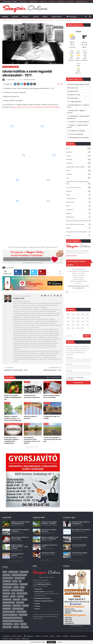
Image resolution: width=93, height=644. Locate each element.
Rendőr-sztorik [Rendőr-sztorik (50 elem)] (16, 606)
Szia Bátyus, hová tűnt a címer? (49, 546)
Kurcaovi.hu (70, 1)
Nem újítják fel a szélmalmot (81, 530)
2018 (78, 318)
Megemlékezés (70, 217)
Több (78, 1)
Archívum (15, 17)
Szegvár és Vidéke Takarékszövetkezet (77, 221)
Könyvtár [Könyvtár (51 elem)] (13, 596)
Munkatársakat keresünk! (78, 636)
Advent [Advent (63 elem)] (5, 572)
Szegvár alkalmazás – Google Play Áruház (78, 106)
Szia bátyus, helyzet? (48, 553)
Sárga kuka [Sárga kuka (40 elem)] (23, 624)
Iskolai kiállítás (10, 268)
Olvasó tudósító (71, 256)
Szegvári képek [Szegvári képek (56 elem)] (23, 615)
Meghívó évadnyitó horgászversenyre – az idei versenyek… (20, 547)
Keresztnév (69, 364)
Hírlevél (45, 17)
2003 (78, 328)
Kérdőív (59, 636)
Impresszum (6, 636)
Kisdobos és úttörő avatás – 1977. (16, 370)
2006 (87, 325)
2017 (83, 318)
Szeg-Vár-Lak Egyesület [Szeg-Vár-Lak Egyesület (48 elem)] (9, 612)
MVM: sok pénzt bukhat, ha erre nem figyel (20, 538)
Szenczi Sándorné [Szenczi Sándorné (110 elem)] (8, 624)
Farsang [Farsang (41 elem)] (15, 581)
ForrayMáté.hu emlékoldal (76, 131)
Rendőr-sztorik (70, 202)
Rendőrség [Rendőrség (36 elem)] (25, 606)
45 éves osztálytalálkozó (80, 537)
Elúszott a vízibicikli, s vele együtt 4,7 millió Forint (50, 538)
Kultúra (68, 171)
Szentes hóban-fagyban (80, 553)
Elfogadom (51, 642)
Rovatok (25, 17)
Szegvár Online (23, 1)
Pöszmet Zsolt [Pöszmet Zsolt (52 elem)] (7, 606)
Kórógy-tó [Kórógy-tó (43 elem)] (6, 596)
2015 (68, 321)
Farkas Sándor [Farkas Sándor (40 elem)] (7, 581)
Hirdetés (66, 636)
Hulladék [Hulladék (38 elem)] (16, 587)
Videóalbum (69, 163)
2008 (78, 325)
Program (27, 382)
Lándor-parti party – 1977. (52, 370)
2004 (73, 328)
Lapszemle (69, 174)
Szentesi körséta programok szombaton (20, 530)
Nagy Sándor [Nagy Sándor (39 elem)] (17, 599)
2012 (83, 321)
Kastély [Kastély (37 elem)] (22, 587)
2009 (73, 325)
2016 (87, 318)
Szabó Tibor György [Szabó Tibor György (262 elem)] (18, 609)
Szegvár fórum (73, 91)
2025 (68, 315)
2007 (83, 325)
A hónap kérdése (71, 199)
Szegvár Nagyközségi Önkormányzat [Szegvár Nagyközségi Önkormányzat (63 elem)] (12, 618)
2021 (87, 315)
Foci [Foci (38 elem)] (20, 581)
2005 (68, 328)
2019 (73, 318)
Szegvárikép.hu (33, 1)
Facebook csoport (8, 639)
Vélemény (69, 191)
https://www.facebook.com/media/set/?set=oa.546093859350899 (36, 107)
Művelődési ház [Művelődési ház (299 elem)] (7, 599)
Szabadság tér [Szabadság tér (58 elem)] (7, 609)
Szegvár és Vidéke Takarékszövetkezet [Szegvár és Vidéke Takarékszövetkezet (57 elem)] (13, 621)
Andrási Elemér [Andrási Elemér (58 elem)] (24, 572)
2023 (78, 315)
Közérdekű (8, 382)
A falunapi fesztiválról (79, 545)
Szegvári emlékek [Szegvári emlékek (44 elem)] (21, 612)
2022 (83, 315)
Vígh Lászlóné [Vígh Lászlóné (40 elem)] (25, 627)
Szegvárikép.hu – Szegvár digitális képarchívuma (78, 117)
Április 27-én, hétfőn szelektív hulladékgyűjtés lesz (21, 523)
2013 (78, 321)
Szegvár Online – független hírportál (76, 112)
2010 (68, 325)
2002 (83, 328)
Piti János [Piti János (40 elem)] (24, 599)
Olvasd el (60, 642)
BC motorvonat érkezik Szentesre (49, 530)
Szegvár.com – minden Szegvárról (78, 122)
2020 (68, 318)
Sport (68, 178)
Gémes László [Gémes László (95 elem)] (23, 584)
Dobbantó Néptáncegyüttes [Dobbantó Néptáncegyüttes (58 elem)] (19, 575)
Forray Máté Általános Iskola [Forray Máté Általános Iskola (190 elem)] (10, 584)
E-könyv (68, 235)
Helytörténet (70, 210)
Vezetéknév (69, 358)
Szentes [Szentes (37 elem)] (16, 624)
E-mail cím (69, 371)
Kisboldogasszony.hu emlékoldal (78, 138)
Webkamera (25, 639)
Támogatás (29, 636)
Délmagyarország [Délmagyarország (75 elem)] (20, 578)
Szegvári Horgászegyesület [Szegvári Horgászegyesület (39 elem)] (10, 615)
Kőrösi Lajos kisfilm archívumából (75, 224)
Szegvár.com (43, 1)
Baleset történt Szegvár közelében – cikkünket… (49, 523)
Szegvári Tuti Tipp (74, 95)
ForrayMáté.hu (61, 1)
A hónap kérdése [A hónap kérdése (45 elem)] (13, 572)
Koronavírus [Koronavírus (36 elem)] (6, 590)
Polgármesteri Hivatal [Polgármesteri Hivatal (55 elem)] (9, 603)
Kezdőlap (5, 17)
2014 (73, 321)
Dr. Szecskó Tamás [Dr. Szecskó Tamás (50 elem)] (8, 578)
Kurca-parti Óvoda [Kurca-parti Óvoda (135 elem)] (22, 593)
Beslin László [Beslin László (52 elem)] (6, 575)
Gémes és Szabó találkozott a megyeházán (81, 523)
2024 (73, 315)
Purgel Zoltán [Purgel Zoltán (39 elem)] (20, 603)
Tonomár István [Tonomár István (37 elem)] (7, 627)
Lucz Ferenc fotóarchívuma (11, 67)
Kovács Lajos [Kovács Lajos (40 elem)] (6, 593)
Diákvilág (69, 213)
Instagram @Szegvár (75, 102)
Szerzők (36, 17)
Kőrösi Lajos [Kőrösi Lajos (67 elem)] (20, 596)
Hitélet (68, 206)
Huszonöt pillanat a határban (18, 555)
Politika (68, 195)
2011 (87, 321)
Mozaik (46, 424)
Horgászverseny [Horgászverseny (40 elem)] (7, 587)
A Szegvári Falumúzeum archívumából (76, 232)
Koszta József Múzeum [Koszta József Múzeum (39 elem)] (17, 590)
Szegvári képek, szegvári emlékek (14, 424)
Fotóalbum (28, 403)
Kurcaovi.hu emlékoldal (75, 134)
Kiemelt (68, 228)
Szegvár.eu (52, 1)
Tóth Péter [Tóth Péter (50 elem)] (16, 627)
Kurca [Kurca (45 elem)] (13, 593)
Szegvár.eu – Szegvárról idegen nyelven (77, 126)
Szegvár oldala (73, 98)
